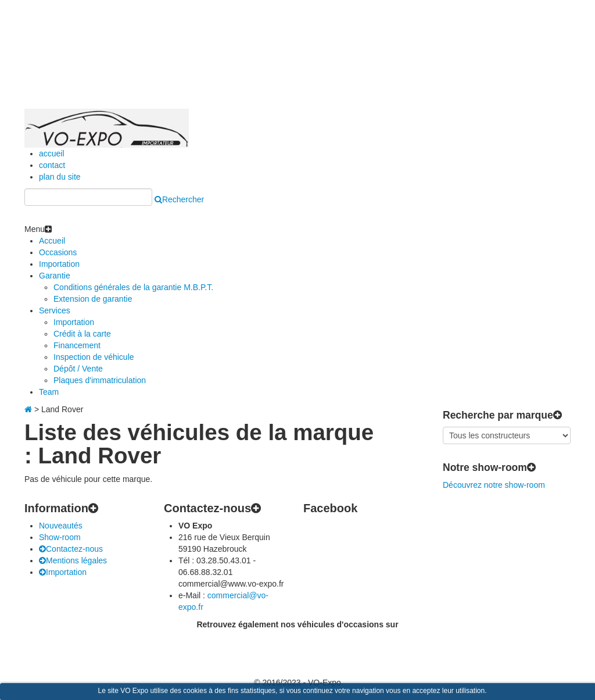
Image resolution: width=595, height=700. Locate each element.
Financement (77, 345)
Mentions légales (73, 560)
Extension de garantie (93, 299)
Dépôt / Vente (78, 369)
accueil (52, 153)
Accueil (52, 241)
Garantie (55, 276)
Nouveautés (61, 526)
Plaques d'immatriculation (100, 380)
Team (49, 392)
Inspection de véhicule (94, 357)
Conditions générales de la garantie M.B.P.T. (133, 287)
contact (52, 165)
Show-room (60, 537)
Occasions (58, 252)
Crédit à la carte (82, 334)
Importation (59, 264)
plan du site (60, 177)
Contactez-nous (71, 549)
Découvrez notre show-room (494, 485)
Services (55, 310)
